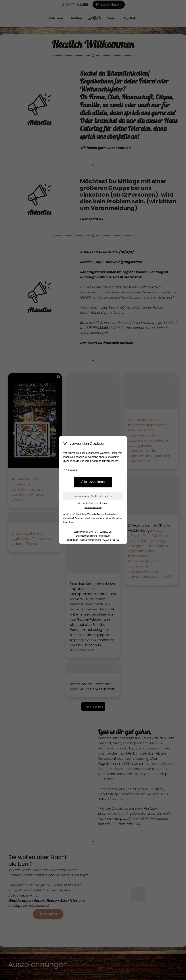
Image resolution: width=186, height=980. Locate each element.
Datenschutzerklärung (87, 536)
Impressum (104, 536)
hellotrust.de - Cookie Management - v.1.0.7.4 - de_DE (93, 540)
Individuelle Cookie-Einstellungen (93, 503)
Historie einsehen (93, 508)
